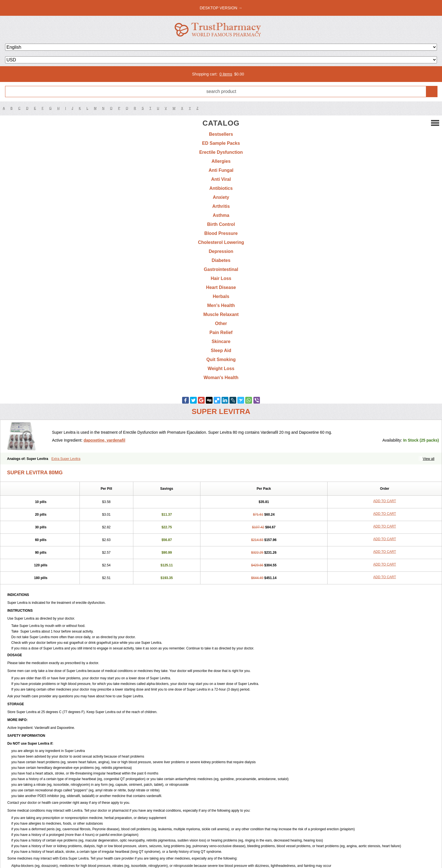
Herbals (221, 296)
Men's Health (221, 305)
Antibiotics (221, 188)
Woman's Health (221, 378)
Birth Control (221, 224)
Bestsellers (221, 134)
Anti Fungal (221, 170)
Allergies (221, 161)
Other (221, 323)
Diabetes (221, 260)
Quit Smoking (221, 360)
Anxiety (221, 197)
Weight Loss (221, 369)
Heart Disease (221, 287)
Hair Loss (221, 278)
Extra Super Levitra (66, 459)
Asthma (221, 215)
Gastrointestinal (221, 269)
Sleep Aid (221, 350)
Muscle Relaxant (221, 314)
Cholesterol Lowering (221, 242)
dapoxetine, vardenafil (104, 440)
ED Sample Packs (221, 143)
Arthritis (221, 206)
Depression (221, 251)
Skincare (221, 341)
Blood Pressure (221, 233)
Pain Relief (221, 332)
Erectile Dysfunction (221, 152)
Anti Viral (221, 179)
